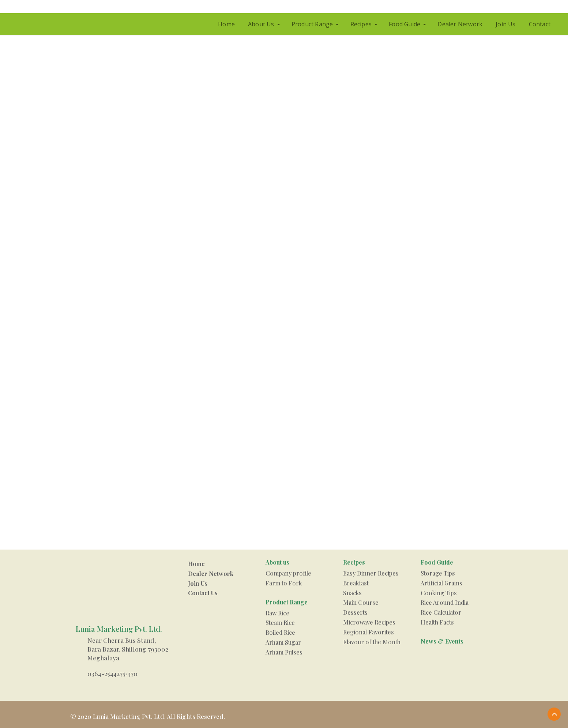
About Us (261, 24)
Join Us (505, 24)
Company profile (288, 573)
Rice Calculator (441, 612)
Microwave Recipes (369, 622)
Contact (540, 24)
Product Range (312, 24)
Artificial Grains (441, 583)
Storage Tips (438, 573)
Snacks (352, 593)
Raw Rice (277, 613)
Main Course (361, 602)
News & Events (442, 641)
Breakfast (356, 583)
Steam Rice (280, 623)
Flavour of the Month (372, 642)
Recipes (361, 24)
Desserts (355, 612)
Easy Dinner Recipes (371, 573)
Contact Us (203, 593)
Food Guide (405, 24)
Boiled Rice (280, 632)
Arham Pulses (284, 652)
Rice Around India (445, 602)
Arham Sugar (283, 642)
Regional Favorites (368, 632)
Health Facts (437, 622)
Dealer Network (460, 24)
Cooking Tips (439, 593)
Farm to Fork (284, 583)
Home (226, 24)
